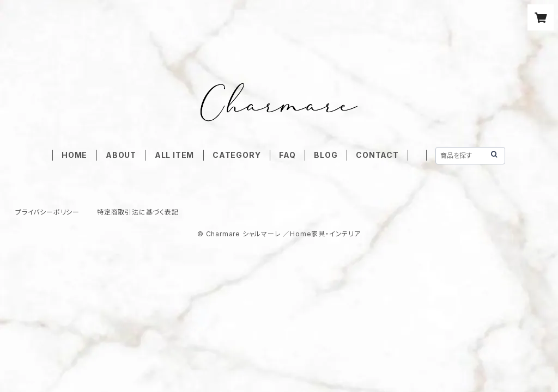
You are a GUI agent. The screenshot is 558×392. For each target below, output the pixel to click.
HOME (74, 155)
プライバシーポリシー (47, 212)
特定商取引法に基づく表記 (138, 212)
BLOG (326, 155)
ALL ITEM (174, 155)
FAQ (287, 155)
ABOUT (121, 155)
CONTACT (377, 155)
